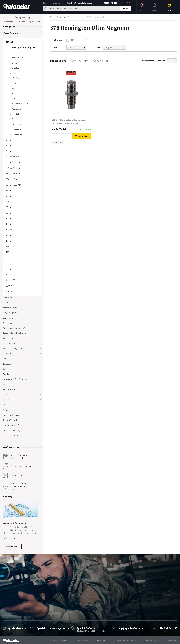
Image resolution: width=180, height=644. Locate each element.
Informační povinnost (126, 641)
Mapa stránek (171, 641)
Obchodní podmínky (59, 641)
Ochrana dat (102, 641)
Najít (125, 8)
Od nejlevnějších (80, 61)
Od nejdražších (101, 61)
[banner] (11, 641)
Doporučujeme (58, 61)
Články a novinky (23, 17)
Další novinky (12, 547)
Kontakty (82, 641)
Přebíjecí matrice (64, 17)
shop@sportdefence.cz (80, 3)
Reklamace (151, 641)
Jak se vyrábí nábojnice (14, 523)
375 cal (78, 17)
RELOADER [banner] (16, 7)
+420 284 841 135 (108, 3)
